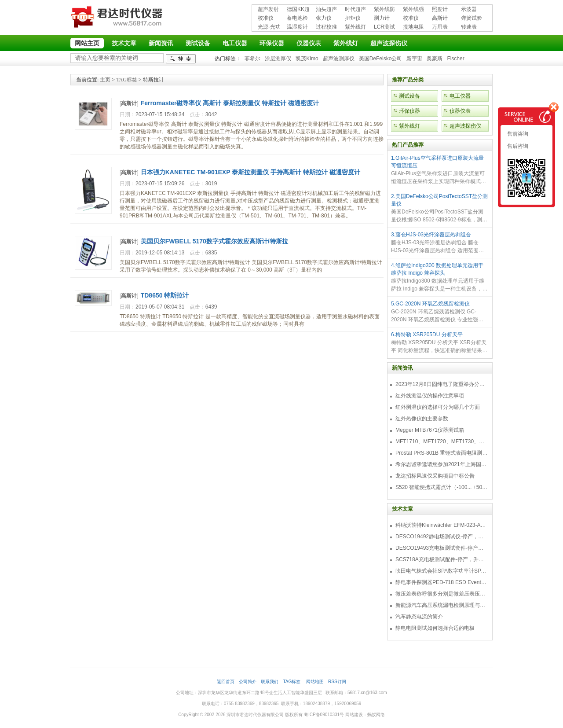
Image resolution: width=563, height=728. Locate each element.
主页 (105, 80)
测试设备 (198, 43)
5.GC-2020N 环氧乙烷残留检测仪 (430, 304)
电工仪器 (235, 43)
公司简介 (248, 682)
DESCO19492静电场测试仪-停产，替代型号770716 (442, 537)
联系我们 (270, 682)
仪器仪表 (309, 43)
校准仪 (266, 18)
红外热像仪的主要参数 (422, 419)
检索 (181, 59)
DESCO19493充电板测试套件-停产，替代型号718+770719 (442, 548)
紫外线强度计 (413, 10)
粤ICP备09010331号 (324, 715)
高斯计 (440, 18)
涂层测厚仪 (278, 59)
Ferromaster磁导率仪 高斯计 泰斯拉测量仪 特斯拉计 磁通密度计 (230, 103)
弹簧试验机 (472, 19)
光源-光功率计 (269, 28)
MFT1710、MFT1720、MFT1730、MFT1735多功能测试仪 (442, 441)
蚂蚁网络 (376, 715)
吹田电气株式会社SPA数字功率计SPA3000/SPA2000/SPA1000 (442, 571)
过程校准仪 (326, 28)
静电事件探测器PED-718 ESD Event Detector (442, 582)
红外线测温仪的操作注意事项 (430, 396)
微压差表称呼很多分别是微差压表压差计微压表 (442, 594)
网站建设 (354, 715)
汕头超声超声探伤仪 (326, 10)
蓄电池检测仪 (297, 19)
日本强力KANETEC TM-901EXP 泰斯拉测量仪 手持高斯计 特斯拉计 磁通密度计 (250, 172)
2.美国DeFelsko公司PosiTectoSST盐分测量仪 (439, 200)
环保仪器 (272, 43)
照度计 (440, 9)
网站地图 (315, 682)
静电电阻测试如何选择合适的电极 (435, 628)
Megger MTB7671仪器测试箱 (430, 430)
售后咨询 (517, 146)
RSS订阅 (337, 682)
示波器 (469, 9)
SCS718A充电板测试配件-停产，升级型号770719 (442, 559)
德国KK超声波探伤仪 (298, 10)
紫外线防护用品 (384, 10)
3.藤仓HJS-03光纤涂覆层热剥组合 (431, 235)
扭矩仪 (353, 18)
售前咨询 (517, 134)
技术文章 (124, 43)
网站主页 (87, 43)
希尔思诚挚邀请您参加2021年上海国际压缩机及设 (442, 464)
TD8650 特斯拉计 (165, 295)
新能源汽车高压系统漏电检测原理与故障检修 (442, 605)
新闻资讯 (161, 43)
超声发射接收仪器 (268, 10)
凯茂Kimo (307, 59)
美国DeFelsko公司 (381, 59)
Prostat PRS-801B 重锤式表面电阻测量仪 (442, 453)
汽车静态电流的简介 (419, 617)
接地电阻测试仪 (413, 28)
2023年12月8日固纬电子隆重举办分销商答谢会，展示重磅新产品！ (442, 384)
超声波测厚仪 (339, 59)
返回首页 (226, 682)
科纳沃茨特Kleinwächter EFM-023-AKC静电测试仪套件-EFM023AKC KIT (442, 525)
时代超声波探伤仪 (355, 10)
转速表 (469, 27)
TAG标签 (127, 80)
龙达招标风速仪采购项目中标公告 (435, 476)
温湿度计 (297, 27)
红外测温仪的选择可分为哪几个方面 (438, 407)
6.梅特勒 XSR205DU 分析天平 (427, 335)
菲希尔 (252, 59)
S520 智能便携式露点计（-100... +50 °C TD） (442, 487)
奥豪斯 (435, 59)
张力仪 (324, 18)
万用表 (440, 27)
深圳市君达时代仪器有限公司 (118, 18)
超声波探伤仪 (389, 43)
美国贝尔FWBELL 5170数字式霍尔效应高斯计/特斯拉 (214, 241)
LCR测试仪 (384, 28)
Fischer (455, 59)
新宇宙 (414, 59)
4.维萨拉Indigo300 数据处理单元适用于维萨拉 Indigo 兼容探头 (437, 269)
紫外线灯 (355, 27)
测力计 (382, 18)
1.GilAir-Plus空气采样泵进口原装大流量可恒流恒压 (437, 162)
